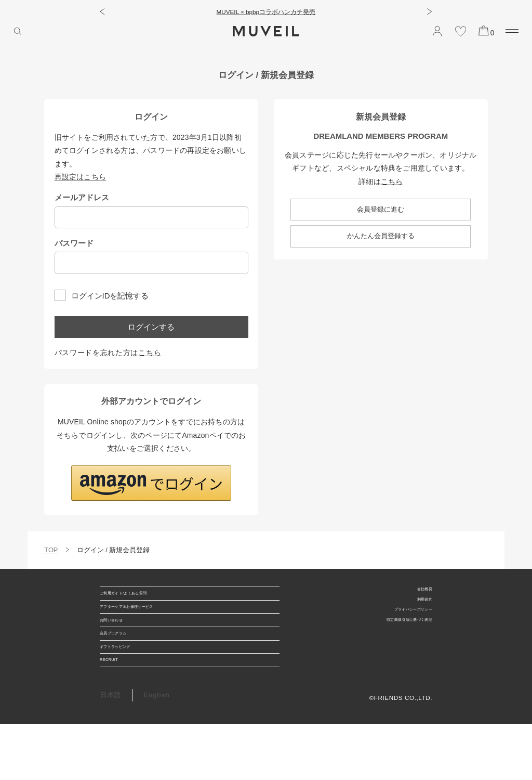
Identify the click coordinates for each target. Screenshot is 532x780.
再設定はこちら (81, 177)
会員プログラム (124, 666)
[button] (102, 12)
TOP (51, 550)
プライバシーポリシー (400, 619)
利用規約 (419, 605)
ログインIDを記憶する (110, 295)
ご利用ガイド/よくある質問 (143, 598)
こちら (150, 353)
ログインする (151, 327)
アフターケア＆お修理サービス (149, 621)
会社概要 (419, 591)
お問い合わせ (121, 643)
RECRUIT (116, 712)
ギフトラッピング (128, 689)
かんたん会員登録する (381, 236)
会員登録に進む (381, 209)
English (156, 752)
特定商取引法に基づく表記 (393, 633)
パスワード (74, 243)
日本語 (110, 752)
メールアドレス (82, 197)
